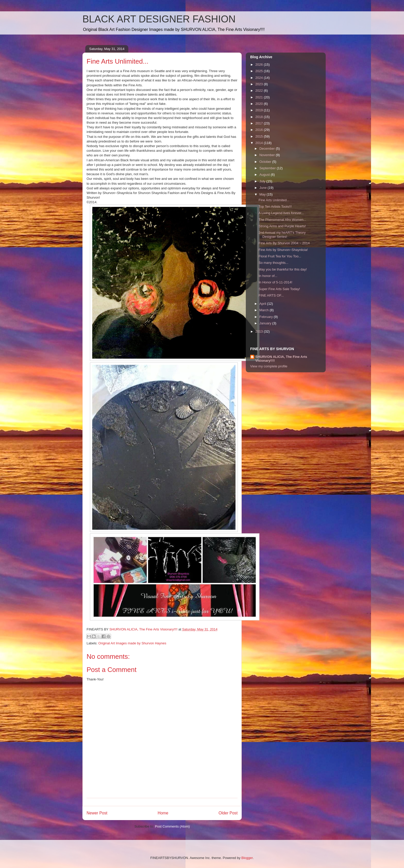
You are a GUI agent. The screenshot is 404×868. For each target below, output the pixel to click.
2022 (260, 91)
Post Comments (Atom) (172, 826)
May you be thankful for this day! (283, 269)
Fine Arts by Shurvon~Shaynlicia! (283, 250)
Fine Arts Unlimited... (274, 200)
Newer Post (97, 813)
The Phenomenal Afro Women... (282, 220)
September (268, 168)
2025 (260, 71)
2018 (260, 117)
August (265, 175)
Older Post (228, 813)
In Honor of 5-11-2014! (275, 282)
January (266, 323)
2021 (260, 97)
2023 (260, 84)
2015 (260, 136)
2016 (260, 130)
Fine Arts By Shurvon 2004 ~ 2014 (284, 243)
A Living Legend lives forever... (281, 213)
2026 (260, 65)
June (264, 188)
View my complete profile (269, 366)
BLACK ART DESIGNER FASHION (159, 19)
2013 (260, 331)
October (266, 162)
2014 (260, 143)
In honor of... (268, 276)
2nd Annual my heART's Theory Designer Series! (282, 235)
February (267, 317)
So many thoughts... (273, 263)
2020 (260, 104)
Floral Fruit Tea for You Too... (280, 256)
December (268, 149)
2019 (260, 110)
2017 (260, 123)
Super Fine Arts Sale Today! (279, 289)
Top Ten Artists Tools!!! (275, 207)
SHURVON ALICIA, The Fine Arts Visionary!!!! (281, 359)
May (263, 194)
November (268, 155)
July (263, 181)
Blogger (247, 858)
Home (163, 813)
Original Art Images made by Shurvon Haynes (132, 643)
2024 (260, 78)
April (263, 304)
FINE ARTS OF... (271, 295)
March (265, 310)
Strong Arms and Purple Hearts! (282, 226)
